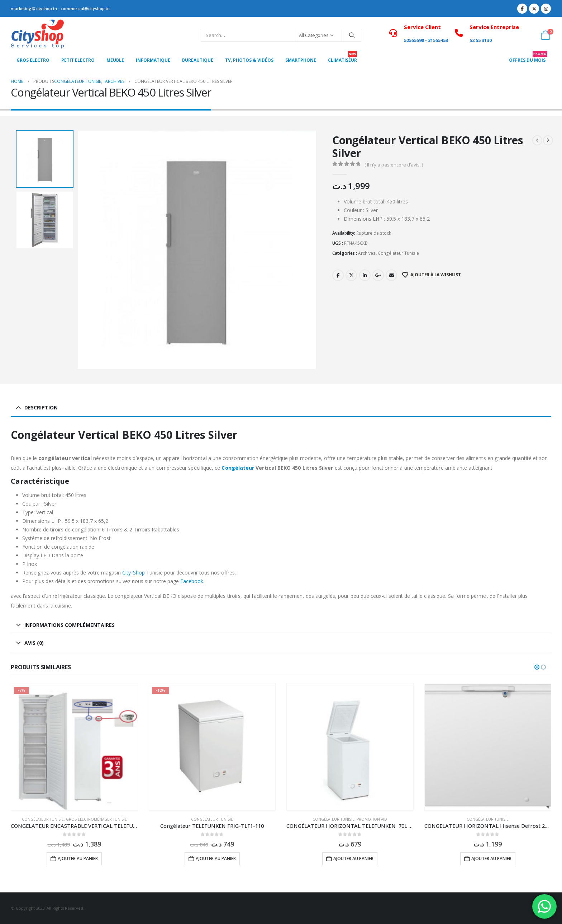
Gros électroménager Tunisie (96, 819)
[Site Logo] (38, 35)
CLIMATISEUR (342, 58)
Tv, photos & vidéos (249, 60)
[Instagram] (546, 9)
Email (391, 275)
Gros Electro (33, 60)
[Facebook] (522, 9)
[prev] (537, 140)
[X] (534, 9)
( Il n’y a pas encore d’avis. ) (394, 165)
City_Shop (134, 573)
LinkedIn (365, 275)
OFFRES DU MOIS (528, 58)
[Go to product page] (74, 747)
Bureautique (198, 60)
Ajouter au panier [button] (78, 859)
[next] (548, 140)
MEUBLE (115, 60)
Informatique (153, 60)
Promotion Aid (372, 819)
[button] (537, 667)
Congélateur (238, 468)
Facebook (338, 275)
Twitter (351, 275)
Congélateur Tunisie (398, 253)
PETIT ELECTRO (78, 60)
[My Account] (530, 35)
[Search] (352, 35)
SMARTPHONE (301, 60)
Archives (367, 253)
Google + (378, 275)
